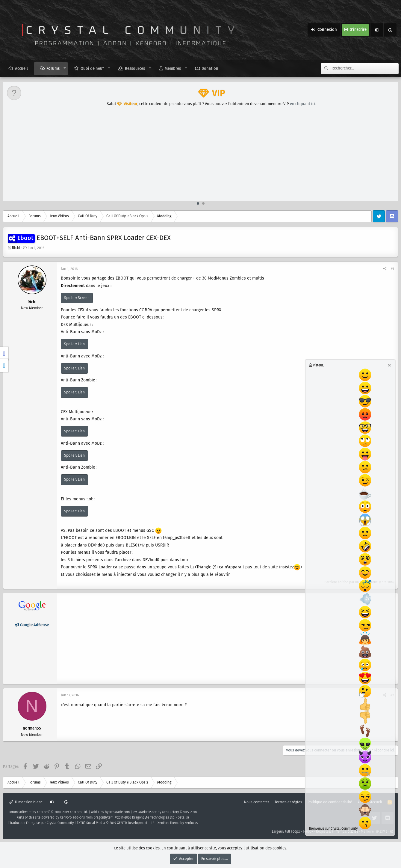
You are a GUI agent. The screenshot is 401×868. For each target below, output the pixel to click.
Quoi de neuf (92, 69)
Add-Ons (97, 812)
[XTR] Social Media (112, 823)
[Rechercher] (365, 69)
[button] (65, 68)
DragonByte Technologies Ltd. (154, 818)
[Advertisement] (201, 156)
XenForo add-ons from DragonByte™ (87, 818)
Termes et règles (288, 802)
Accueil (21, 69)
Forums (53, 69)
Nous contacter (257, 802)
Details (183, 818)
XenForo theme (168, 823)
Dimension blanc (26, 802)
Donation (210, 69)
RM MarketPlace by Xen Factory (165, 812)
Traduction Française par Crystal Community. (42, 823)
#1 (392, 269)
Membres (173, 69)
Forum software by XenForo (48, 812)
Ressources (135, 69)
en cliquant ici (303, 104)
